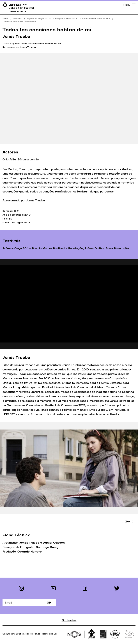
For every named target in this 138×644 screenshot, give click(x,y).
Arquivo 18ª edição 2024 (38, 19)
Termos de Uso (50, 634)
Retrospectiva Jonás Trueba (96, 19)
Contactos (69, 620)
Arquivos (17, 19)
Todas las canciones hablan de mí (20, 22)
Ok (49, 603)
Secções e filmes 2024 (66, 19)
